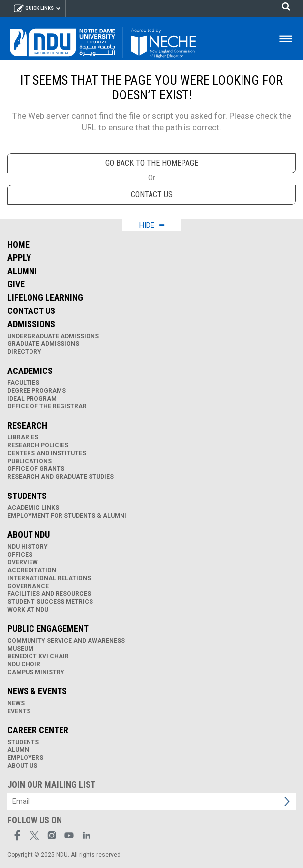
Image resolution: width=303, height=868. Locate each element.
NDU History (28, 547)
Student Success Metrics (50, 602)
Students (27, 496)
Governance (28, 586)
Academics (30, 371)
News (16, 703)
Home (18, 244)
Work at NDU (28, 610)
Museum (20, 649)
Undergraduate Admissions (53, 336)
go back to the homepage (152, 163)
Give (16, 284)
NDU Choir (24, 664)
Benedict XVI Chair (38, 656)
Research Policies (38, 445)
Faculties (23, 383)
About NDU (29, 535)
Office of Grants (36, 469)
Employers (25, 758)
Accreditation (32, 570)
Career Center (38, 730)
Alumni (22, 271)
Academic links (33, 508)
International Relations (49, 578)
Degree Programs (37, 391)
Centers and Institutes (47, 453)
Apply (19, 258)
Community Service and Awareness (66, 641)
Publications (30, 461)
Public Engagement (48, 629)
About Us (22, 766)
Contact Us (31, 311)
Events (19, 711)
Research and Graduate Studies (61, 477)
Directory (24, 352)
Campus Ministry (36, 672)
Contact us (152, 195)
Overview (23, 562)
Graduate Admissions (43, 344)
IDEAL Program (32, 399)
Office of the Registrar (47, 406)
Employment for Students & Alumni (67, 516)
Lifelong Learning (45, 297)
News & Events (37, 691)
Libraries (23, 437)
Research (27, 425)
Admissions (31, 324)
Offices (20, 555)
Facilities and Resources (49, 594)
